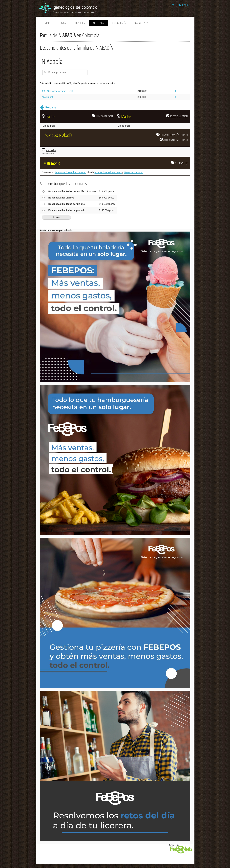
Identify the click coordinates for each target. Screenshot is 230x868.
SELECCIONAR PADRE (102, 116)
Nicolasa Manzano (134, 172)
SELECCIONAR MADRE (177, 116)
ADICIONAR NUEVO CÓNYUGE (174, 140)
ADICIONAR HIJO (180, 163)
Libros (62, 23)
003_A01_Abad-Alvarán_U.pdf (57, 91)
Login (185, 5)
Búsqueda (79, 23)
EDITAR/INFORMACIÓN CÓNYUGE (172, 135)
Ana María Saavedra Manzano (70, 172)
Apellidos (98, 23)
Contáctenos (141, 23)
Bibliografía (119, 23)
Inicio (47, 23)
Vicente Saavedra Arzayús (108, 172)
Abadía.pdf (47, 97)
